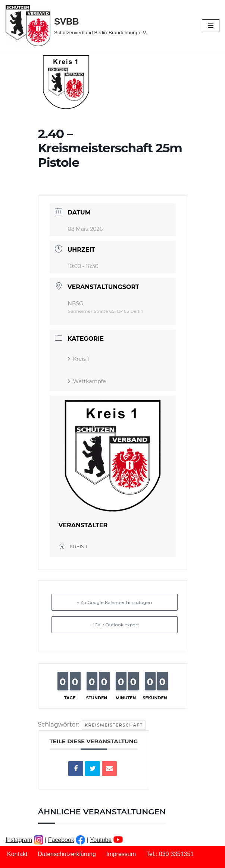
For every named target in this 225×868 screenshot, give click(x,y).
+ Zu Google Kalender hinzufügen (115, 602)
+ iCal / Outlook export (114, 625)
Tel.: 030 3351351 (170, 854)
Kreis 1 (79, 359)
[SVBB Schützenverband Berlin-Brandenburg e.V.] (76, 26)
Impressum (121, 854)
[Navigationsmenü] (211, 26)
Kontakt (17, 854)
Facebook (61, 840)
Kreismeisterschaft (114, 725)
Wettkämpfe (87, 381)
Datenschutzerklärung (67, 854)
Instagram (19, 840)
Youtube (101, 840)
